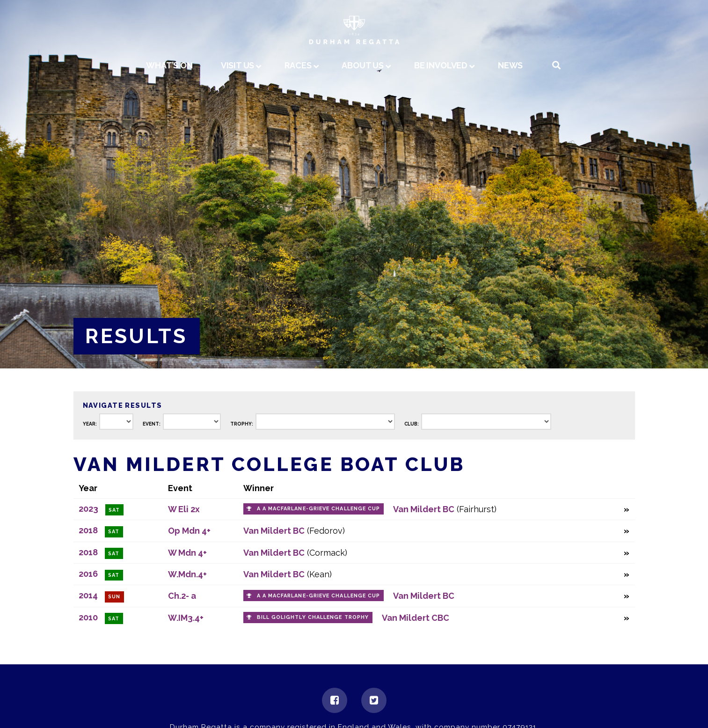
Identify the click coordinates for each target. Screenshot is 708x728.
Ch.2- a (182, 596)
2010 (88, 617)
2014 (88, 595)
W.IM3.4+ (186, 618)
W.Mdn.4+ (187, 574)
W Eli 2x (184, 509)
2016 (88, 574)
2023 (88, 509)
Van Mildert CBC (416, 618)
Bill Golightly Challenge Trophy (313, 617)
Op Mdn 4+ (189, 531)
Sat (114, 510)
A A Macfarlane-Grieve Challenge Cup (319, 509)
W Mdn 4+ (187, 553)
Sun (114, 597)
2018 (88, 530)
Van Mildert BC (424, 509)
